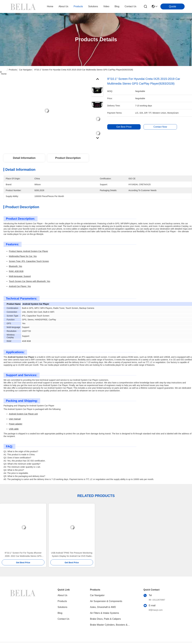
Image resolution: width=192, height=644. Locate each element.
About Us (62, 595)
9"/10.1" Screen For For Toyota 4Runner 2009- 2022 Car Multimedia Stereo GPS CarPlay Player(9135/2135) (23, 555)
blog (117, 6)
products (78, 6)
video (106, 6)
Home (50, 6)
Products (13, 70)
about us (63, 6)
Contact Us (63, 619)
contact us (130, 6)
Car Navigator (25, 70)
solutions (93, 6)
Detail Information (24, 158)
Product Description (68, 158)
